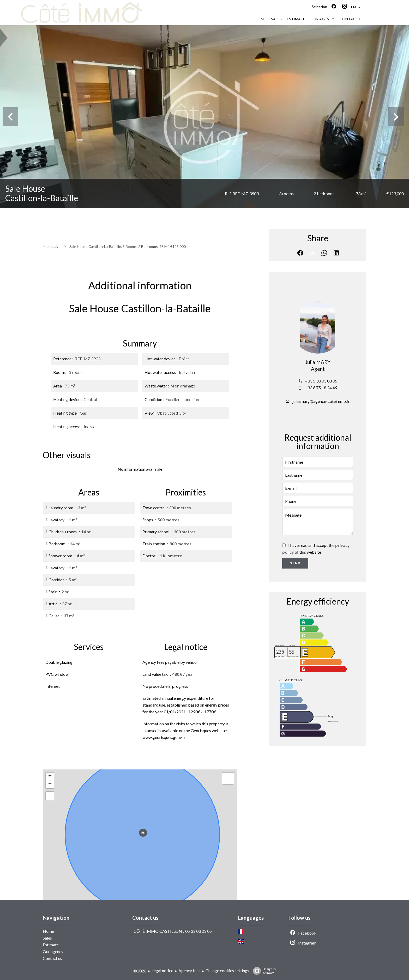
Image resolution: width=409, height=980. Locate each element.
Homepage (52, 246)
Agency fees (189, 970)
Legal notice (162, 970)
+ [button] (50, 776)
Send (295, 563)
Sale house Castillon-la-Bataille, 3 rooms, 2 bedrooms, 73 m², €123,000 (128, 246)
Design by (263, 971)
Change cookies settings (227, 970)
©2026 (140, 971)
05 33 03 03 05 (199, 931)
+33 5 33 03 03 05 (321, 381)
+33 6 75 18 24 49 (321, 388)
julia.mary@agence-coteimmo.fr (321, 401)
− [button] (50, 784)
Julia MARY (318, 362)
